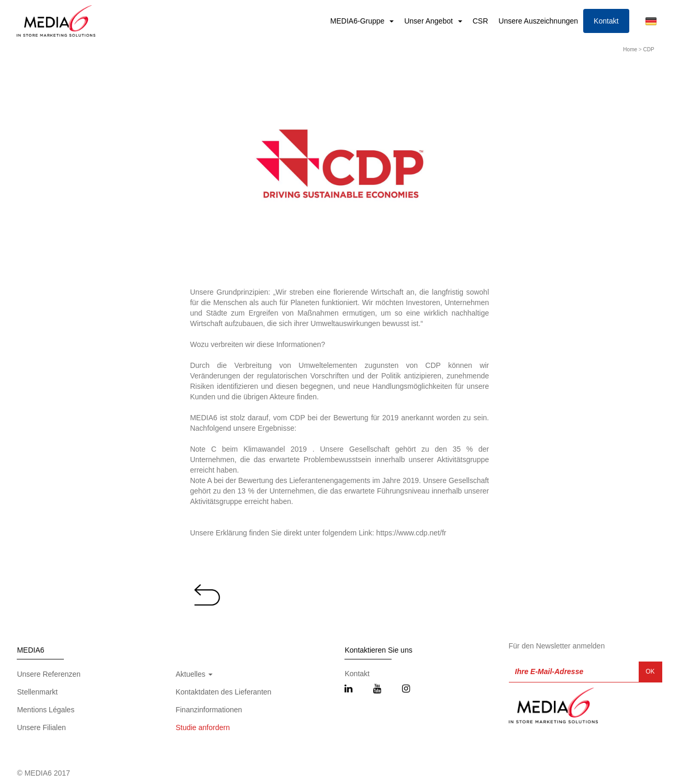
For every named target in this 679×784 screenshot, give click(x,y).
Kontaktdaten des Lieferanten (223, 692)
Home (630, 49)
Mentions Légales (46, 710)
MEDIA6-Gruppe (358, 21)
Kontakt (606, 21)
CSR (481, 21)
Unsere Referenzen (48, 674)
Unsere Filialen (41, 727)
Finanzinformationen (209, 710)
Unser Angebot (430, 21)
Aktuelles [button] (194, 674)
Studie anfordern (203, 727)
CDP (648, 49)
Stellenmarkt (37, 692)
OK (650, 671)
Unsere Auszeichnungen (538, 21)
